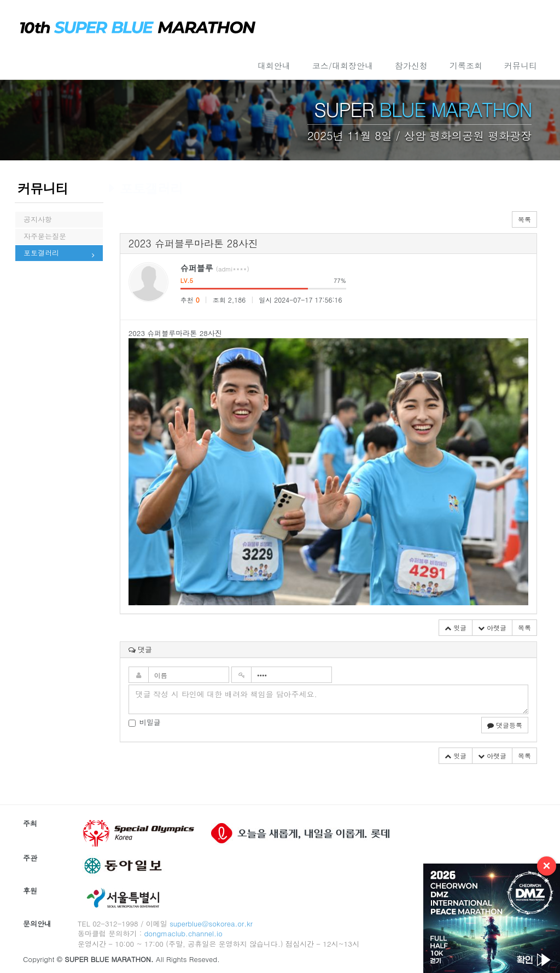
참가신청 (411, 65)
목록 (524, 219)
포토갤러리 (41, 268)
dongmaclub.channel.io (183, 933)
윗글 (456, 627)
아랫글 (492, 627)
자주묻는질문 (45, 245)
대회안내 (274, 65)
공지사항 (38, 222)
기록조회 (466, 65)
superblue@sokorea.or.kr (211, 923)
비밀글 (145, 722)
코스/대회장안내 (343, 65)
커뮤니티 (521, 65)
